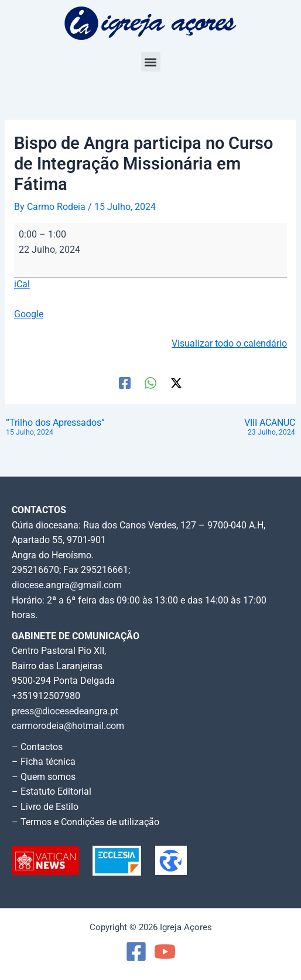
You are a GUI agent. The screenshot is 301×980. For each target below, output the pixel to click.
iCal (22, 284)
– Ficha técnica (44, 762)
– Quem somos (44, 777)
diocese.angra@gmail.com (67, 585)
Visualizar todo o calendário (229, 344)
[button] (151, 62)
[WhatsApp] (150, 383)
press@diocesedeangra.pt (65, 711)
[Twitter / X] (176, 383)
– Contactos (37, 747)
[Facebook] (125, 383)
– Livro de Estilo (45, 807)
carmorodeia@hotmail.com (68, 726)
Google (29, 314)
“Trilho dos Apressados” (55, 428)
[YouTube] (165, 952)
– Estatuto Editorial (52, 792)
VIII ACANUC (270, 428)
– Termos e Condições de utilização (85, 822)
